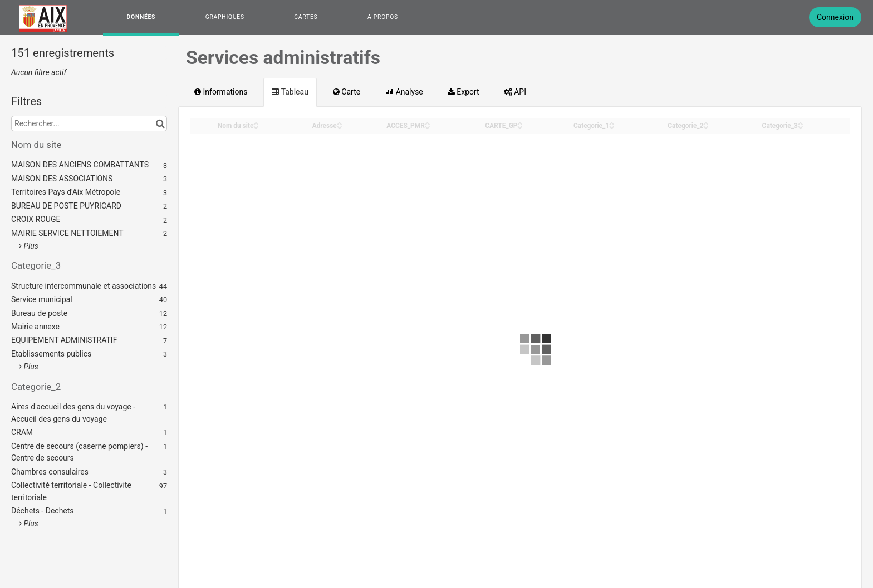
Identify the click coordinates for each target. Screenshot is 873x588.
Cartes (306, 17)
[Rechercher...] (89, 123)
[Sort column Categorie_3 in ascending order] (801, 123)
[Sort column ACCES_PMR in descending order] (428, 127)
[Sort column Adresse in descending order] (340, 127)
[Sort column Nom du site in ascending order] (256, 123)
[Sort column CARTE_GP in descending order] (520, 127)
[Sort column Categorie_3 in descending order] (801, 127)
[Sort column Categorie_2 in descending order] (706, 127)
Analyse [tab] (404, 92)
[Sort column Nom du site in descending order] (256, 127)
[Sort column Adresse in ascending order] (340, 123)
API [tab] (515, 92)
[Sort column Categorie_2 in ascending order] (706, 123)
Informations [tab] (221, 92)
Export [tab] (464, 92)
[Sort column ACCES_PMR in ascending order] (428, 123)
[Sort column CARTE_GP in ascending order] (520, 123)
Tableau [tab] (290, 92)
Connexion (835, 17)
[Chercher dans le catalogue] (160, 123)
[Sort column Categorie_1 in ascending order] (612, 123)
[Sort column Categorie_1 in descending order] (612, 127)
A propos (383, 17)
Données (141, 17)
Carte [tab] (347, 92)
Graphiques (225, 17)
